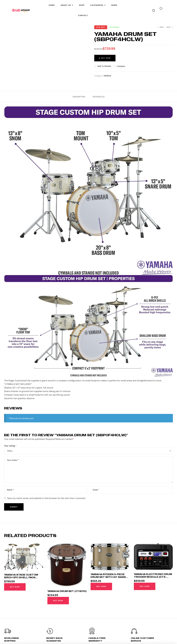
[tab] (79, 97)
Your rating (10, 446)
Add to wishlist (104, 66)
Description (79, 97)
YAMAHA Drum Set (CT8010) (67, 591)
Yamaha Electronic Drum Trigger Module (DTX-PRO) (153, 577)
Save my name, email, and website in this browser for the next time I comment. (47, 498)
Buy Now (106, 58)
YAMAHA (107, 76)
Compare (121, 66)
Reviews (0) (99, 97)
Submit (14, 507)
